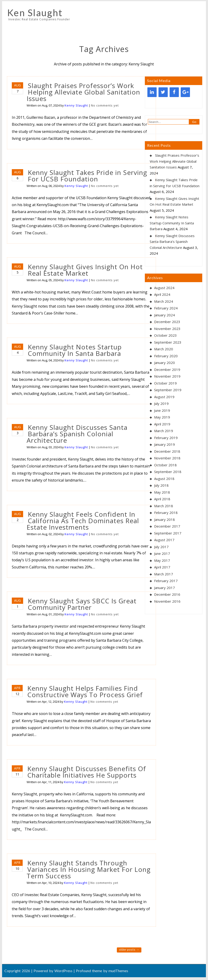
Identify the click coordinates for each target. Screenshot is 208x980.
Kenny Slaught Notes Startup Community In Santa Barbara (75, 350)
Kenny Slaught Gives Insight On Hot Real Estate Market (85, 270)
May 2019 (162, 417)
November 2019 (167, 376)
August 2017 (164, 540)
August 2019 (164, 397)
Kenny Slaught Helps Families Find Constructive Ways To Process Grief (85, 691)
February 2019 (166, 438)
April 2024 (162, 294)
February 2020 (166, 356)
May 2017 (162, 560)
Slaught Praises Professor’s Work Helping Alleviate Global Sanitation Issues (83, 92)
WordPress (63, 971)
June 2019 (162, 410)
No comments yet (105, 105)
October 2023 (165, 335)
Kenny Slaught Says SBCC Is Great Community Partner (82, 604)
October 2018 (165, 465)
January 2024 (165, 315)
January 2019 (165, 444)
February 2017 (166, 581)
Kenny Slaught (76, 105)
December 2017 (167, 526)
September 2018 (168, 472)
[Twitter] (163, 92)
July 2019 (161, 403)
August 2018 (164, 479)
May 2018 (162, 492)
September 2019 (168, 390)
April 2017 (162, 567)
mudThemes (118, 971)
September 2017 (168, 533)
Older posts (129, 949)
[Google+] (185, 92)
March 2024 (164, 301)
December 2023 (167, 322)
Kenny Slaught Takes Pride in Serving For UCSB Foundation (87, 176)
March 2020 (164, 349)
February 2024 (166, 308)
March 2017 (164, 574)
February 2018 (166, 513)
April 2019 (162, 424)
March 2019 (164, 431)
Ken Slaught (35, 13)
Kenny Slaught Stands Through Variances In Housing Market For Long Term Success (89, 869)
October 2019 (165, 383)
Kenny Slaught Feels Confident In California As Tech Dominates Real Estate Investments (83, 521)
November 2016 (167, 601)
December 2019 (167, 369)
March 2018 (164, 506)
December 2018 (167, 451)
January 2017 (165, 588)
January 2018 (165, 519)
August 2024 (164, 288)
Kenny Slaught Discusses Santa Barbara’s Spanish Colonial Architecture (77, 434)
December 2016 (167, 594)
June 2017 (162, 553)
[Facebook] (174, 92)
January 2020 (165, 363)
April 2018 (162, 499)
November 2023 (167, 329)
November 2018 (167, 458)
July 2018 (161, 485)
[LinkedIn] (152, 92)
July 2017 (161, 547)
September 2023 (168, 342)
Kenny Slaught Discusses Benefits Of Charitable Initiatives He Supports (87, 772)
